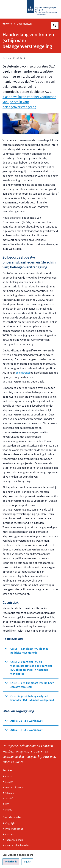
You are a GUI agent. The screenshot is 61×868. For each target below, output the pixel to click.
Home (8, 24)
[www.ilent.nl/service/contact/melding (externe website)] (30, 782)
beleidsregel (23, 373)
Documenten (24, 24)
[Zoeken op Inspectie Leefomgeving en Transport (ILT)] (55, 26)
